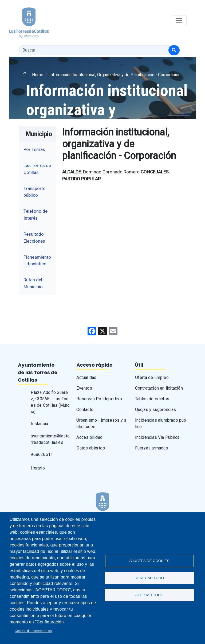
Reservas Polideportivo (99, 399)
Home (38, 75)
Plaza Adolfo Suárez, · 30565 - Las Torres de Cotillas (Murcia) (50, 402)
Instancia (39, 424)
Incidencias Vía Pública (157, 437)
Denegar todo (149, 578)
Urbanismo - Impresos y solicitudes (101, 423)
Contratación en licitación (159, 388)
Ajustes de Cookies (149, 560)
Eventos (84, 388)
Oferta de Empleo (152, 377)
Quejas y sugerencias (156, 410)
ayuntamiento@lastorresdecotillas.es (50, 439)
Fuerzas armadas (152, 448)
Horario (38, 468)
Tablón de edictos (152, 399)
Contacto (85, 410)
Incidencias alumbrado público (161, 423)
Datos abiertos (91, 448)
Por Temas (34, 149)
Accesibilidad (89, 437)
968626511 (42, 454)
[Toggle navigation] (179, 21)
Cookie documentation (33, 631)
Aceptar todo (149, 595)
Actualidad (86, 377)
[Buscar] (174, 50)
